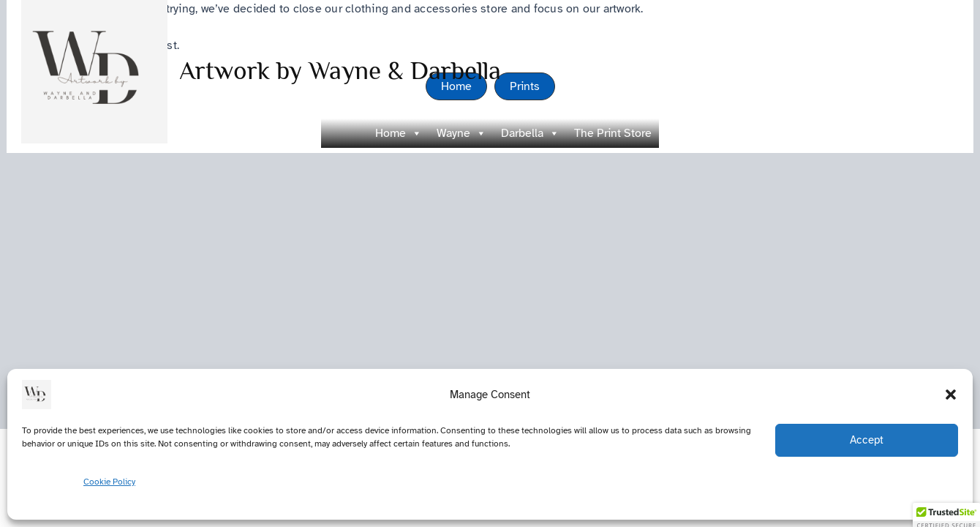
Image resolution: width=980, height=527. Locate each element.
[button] (951, 395)
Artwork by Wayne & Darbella (340, 70)
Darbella (530, 133)
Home (399, 133)
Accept (867, 440)
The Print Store (613, 133)
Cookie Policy (109, 482)
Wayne (461, 133)
